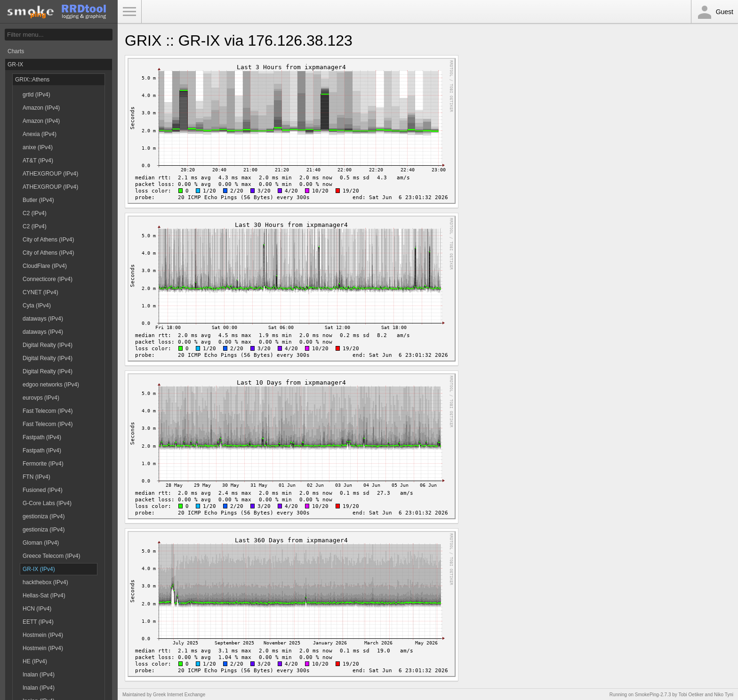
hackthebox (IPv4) (45, 582)
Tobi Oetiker (691, 695)
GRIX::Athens (32, 80)
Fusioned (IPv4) (43, 490)
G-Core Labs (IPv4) (47, 503)
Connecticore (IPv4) (48, 279)
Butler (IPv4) (38, 200)
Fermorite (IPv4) (43, 464)
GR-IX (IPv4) (39, 569)
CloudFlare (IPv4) (45, 266)
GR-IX (15, 64)
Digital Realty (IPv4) (48, 345)
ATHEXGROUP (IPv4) (50, 174)
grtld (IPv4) (36, 95)
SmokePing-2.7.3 (653, 695)
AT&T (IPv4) (38, 161)
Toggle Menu (129, 12)
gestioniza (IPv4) (44, 516)
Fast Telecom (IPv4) (48, 411)
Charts (16, 51)
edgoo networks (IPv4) (51, 385)
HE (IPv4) (35, 661)
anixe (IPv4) (38, 147)
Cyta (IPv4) (37, 306)
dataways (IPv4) (43, 319)
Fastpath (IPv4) (42, 437)
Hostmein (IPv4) (43, 635)
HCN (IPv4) (37, 609)
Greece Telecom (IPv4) (52, 556)
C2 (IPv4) (35, 213)
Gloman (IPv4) (41, 543)
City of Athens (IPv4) (48, 240)
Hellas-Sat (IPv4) (44, 595)
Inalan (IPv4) (39, 675)
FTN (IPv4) (36, 477)
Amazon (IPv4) (41, 108)
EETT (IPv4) (38, 622)
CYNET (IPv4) (40, 292)
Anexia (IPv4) (40, 134)
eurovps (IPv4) (41, 398)
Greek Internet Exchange (179, 695)
